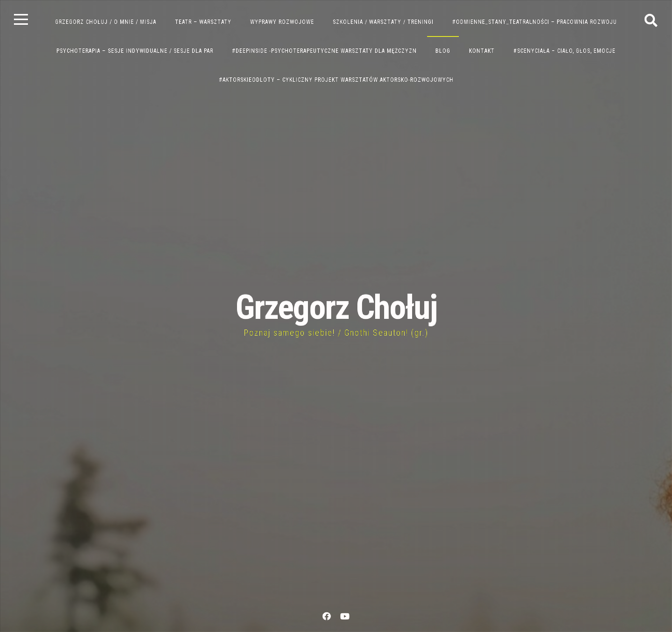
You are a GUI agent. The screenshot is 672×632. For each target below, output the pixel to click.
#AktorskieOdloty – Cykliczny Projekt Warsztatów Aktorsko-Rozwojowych (336, 80)
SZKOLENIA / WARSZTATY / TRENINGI (383, 22)
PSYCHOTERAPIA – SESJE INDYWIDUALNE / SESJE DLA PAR (135, 51)
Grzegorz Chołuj (336, 307)
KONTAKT (482, 51)
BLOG (443, 51)
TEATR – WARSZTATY (203, 22)
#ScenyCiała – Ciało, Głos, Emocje (564, 51)
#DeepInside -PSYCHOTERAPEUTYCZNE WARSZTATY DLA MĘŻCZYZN (324, 51)
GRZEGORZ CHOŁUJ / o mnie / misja (106, 22)
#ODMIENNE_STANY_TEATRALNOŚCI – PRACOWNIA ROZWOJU (535, 22)
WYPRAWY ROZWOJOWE (282, 22)
